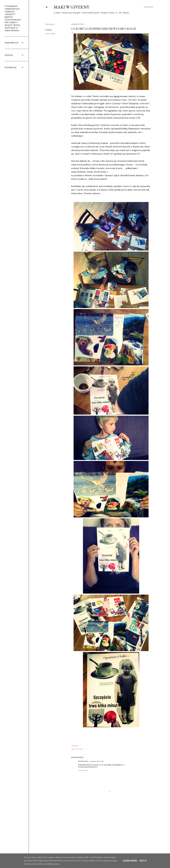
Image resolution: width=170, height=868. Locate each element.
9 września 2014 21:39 (96, 761)
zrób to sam (50, 34)
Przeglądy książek (71, 13)
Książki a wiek (107, 13)
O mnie (57, 13)
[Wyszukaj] (149, 7)
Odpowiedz (83, 770)
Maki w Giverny (71, 7)
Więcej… (126, 13)
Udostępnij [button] (50, 24)
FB (120, 13)
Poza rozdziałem (91, 13)
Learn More (130, 861)
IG (116, 13)
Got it (143, 861)
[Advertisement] (111, 827)
